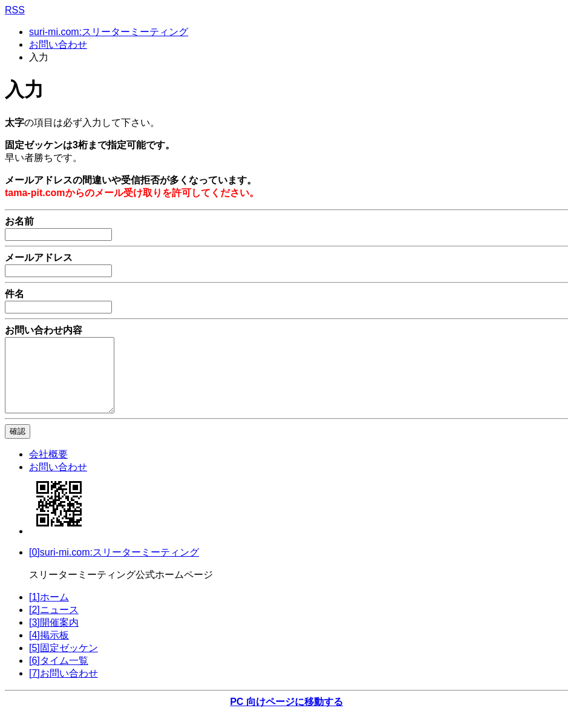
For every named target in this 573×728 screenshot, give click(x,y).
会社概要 (48, 469)
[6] (59, 675)
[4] (49, 650)
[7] (64, 688)
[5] (64, 662)
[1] (49, 612)
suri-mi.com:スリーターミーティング (109, 32)
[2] (54, 624)
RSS (15, 10)
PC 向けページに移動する (286, 716)
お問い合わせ (58, 44)
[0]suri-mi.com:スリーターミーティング (114, 567)
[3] (54, 637)
